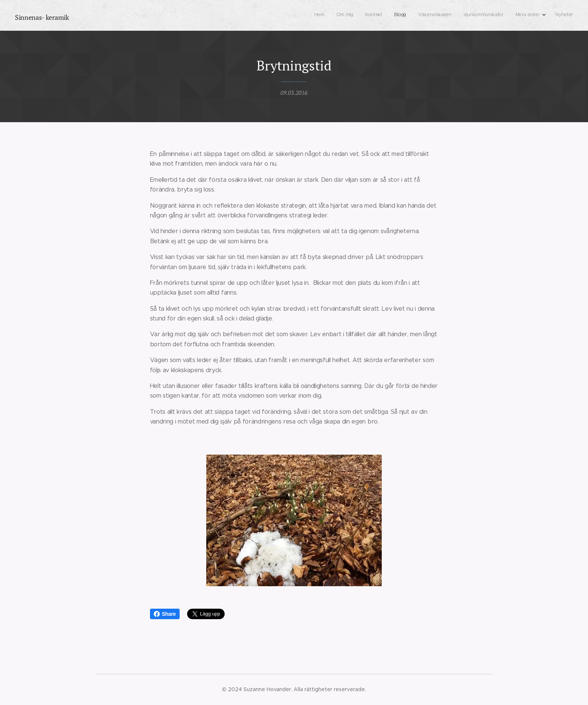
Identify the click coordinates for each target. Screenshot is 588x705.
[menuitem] (487, 15)
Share (165, 614)
